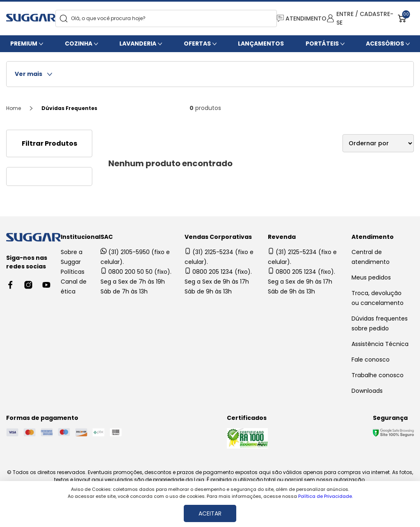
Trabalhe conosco (378, 375)
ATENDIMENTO (302, 18)
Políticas (73, 272)
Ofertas (197, 44)
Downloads (367, 391)
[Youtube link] (46, 285)
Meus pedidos (371, 277)
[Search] (64, 19)
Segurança (390, 418)
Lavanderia (138, 44)
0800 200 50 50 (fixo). (136, 272)
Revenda (282, 237)
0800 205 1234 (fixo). (218, 272)
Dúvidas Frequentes (69, 108)
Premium (24, 44)
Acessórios (385, 44)
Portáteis (322, 44)
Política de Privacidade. (325, 496)
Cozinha (79, 44)
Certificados (247, 418)
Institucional (81, 237)
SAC (107, 237)
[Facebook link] (10, 285)
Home (14, 108)
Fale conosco (371, 360)
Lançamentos (261, 44)
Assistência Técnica (380, 344)
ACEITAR (210, 513)
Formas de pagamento (42, 418)
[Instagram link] (28, 285)
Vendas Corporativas (218, 237)
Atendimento (373, 237)
